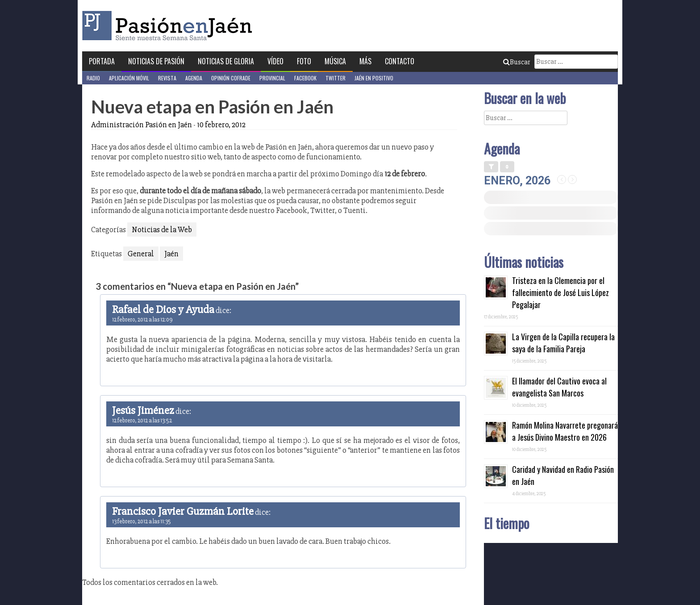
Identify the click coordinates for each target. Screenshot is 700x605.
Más (365, 61)
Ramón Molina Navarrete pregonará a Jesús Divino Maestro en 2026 (565, 431)
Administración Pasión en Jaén (142, 125)
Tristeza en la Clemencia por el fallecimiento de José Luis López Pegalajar (560, 292)
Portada (102, 61)
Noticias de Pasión (156, 61)
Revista (167, 78)
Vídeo (275, 61)
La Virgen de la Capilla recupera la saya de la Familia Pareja (563, 343)
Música (335, 61)
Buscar (517, 62)
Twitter (335, 78)
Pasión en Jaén (170, 26)
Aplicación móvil (129, 78)
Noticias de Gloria (226, 61)
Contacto (400, 61)
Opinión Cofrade (231, 78)
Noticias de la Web (162, 229)
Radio (93, 78)
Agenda (194, 78)
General (141, 254)
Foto (304, 61)
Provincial (272, 78)
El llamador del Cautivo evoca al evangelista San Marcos (559, 387)
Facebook (305, 78)
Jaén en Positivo (374, 78)
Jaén (171, 254)
